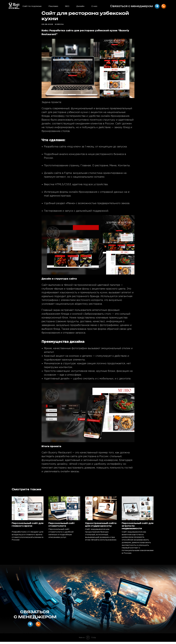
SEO (67, 6)
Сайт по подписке (32, 6)
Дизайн (80, 6)
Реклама (53, 6)
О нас (94, 6)
